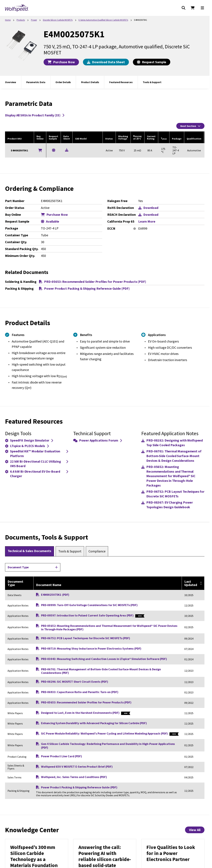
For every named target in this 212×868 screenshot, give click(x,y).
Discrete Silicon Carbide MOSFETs (58, 20)
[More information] (135, 229)
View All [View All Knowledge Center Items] (195, 830)
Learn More (147, 221)
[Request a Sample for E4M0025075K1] (54, 150)
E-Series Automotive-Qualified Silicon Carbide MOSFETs (103, 20)
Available (50, 221)
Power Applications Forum (98, 440)
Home (8, 20)
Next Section (190, 126)
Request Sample (152, 62)
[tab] (29, 551)
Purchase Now (61, 62)
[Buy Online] (40, 150)
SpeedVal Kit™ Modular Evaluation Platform (37, 453)
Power (34, 20)
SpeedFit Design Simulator (29, 440)
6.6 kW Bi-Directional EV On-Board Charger (37, 474)
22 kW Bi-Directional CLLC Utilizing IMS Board (37, 464)
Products (21, 20)
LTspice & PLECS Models (27, 446)
